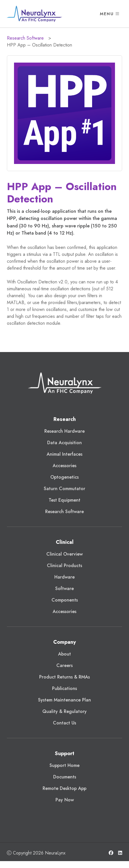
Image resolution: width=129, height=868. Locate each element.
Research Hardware (64, 431)
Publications (64, 688)
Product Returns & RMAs (64, 677)
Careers (64, 665)
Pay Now (65, 800)
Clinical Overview (64, 554)
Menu (110, 14)
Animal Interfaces (64, 454)
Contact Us (64, 723)
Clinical (65, 542)
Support (65, 753)
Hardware (64, 577)
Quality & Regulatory (64, 711)
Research (65, 419)
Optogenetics (64, 477)
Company (64, 642)
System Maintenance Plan (64, 700)
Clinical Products (64, 566)
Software (64, 588)
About (64, 654)
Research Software (25, 38)
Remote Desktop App (64, 788)
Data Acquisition (64, 443)
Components (65, 600)
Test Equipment (64, 500)
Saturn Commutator (64, 489)
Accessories (64, 466)
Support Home (64, 765)
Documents (65, 777)
